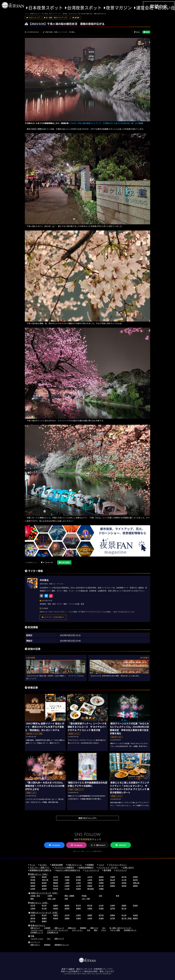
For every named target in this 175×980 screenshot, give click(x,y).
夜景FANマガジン (38, 925)
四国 (66, 899)
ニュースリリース (92, 870)
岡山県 (56, 886)
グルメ (104, 930)
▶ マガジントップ (33, 18)
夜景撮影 (83, 928)
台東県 (33, 908)
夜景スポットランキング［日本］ (45, 893)
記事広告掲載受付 (86, 868)
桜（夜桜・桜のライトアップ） (121, 928)
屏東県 (135, 906)
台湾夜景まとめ (53, 932)
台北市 (33, 906)
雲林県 (33, 918)
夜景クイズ (94, 928)
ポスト (137, 32)
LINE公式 (121, 845)
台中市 (101, 906)
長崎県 (44, 889)
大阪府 (78, 883)
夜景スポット (35, 928)
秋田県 (78, 877)
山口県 (78, 886)
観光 (96, 930)
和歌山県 (136, 883)
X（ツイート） (47, 562)
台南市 (113, 906)
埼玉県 (56, 880)
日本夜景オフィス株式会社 (81, 971)
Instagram (76, 845)
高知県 (124, 886)
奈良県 (124, 883)
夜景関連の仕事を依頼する (40, 870)
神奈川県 (45, 880)
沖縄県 (101, 889)
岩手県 (56, 877)
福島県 (101, 877)
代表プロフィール (75, 865)
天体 (89, 930)
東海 (117, 896)
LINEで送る (64, 562)
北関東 (50, 896)
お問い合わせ (129, 868)
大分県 (67, 889)
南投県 (56, 908)
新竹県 (90, 906)
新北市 (44, 906)
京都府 (90, 883)
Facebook (54, 845)
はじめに (43, 865)
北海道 (33, 877)
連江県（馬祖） (127, 918)
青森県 (44, 877)
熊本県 (56, 889)
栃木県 (124, 877)
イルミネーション (37, 930)
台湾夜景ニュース (37, 932)
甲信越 (84, 896)
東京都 (33, 880)
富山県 (113, 880)
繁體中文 (159, 6)
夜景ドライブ (59, 939)
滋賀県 (113, 883)
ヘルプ (101, 865)
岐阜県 (44, 883)
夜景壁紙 (47, 945)
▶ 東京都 (76, 18)
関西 (32, 899)
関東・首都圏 (69, 896)
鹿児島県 (91, 889)
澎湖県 (101, 908)
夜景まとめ (72, 928)
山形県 (90, 877)
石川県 (124, 880)
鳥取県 (33, 886)
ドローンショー (77, 930)
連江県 (124, 908)
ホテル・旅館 (115, 930)
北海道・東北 (35, 896)
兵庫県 (101, 883)
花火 (104, 928)
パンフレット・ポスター (108, 868)
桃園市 (56, 906)
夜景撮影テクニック (62, 945)
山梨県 (90, 880)
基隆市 (67, 906)
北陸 (100, 896)
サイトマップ (121, 870)
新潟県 (78, 880)
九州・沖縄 (86, 899)
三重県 (67, 883)
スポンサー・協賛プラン (40, 868)
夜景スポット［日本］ (39, 874)
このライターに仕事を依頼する (53, 617)
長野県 (101, 880)
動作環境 (107, 870)
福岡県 (135, 886)
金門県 (113, 908)
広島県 (67, 886)
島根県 (44, 886)
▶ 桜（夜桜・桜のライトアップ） (56, 18)
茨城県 (113, 877)
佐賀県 (33, 889)
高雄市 (124, 906)
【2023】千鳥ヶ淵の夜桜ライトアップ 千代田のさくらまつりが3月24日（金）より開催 (106, 123)
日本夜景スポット (45, 8)
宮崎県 (78, 889)
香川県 (101, 886)
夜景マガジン (119, 8)
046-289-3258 (86, 969)
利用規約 (90, 865)
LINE (146, 32)
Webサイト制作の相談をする (68, 870)
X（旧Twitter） (99, 845)
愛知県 (33, 883)
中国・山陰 (51, 899)
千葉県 (67, 880)
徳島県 (90, 886)
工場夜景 (47, 928)
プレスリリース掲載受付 (64, 868)
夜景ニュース (59, 928)
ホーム (32, 865)
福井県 (135, 880)
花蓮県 (90, 908)
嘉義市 (44, 921)
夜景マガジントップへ (87, 818)
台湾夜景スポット (84, 8)
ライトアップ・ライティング (57, 930)
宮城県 (67, 877)
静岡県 (56, 883)
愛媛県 (113, 886)
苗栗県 (67, 908)
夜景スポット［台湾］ (39, 903)
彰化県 (44, 908)
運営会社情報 (57, 865)
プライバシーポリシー (118, 865)
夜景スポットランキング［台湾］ (45, 913)
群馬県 (135, 877)
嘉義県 (44, 918)
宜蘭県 (78, 908)
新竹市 (78, 906)
